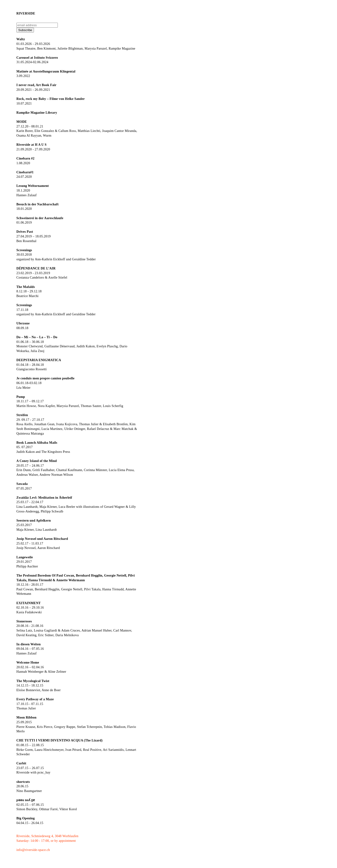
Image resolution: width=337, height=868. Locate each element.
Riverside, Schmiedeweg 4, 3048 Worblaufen (47, 836)
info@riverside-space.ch (33, 850)
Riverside (26, 13)
